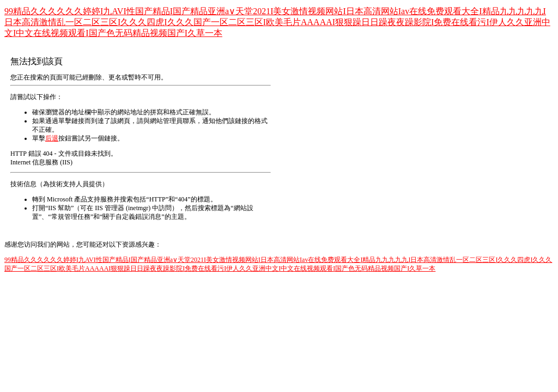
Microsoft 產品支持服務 (80, 199)
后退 (52, 138)
